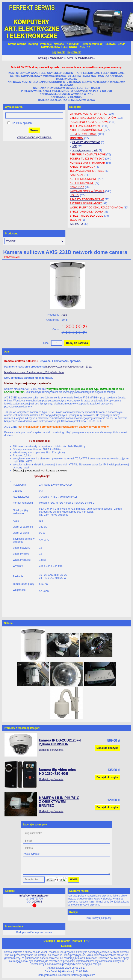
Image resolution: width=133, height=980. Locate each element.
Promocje (46, 44)
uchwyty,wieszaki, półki (85, 150)
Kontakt (77, 941)
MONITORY (57, 58)
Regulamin (64, 941)
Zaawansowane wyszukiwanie (34, 137)
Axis (64, 315)
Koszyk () (73, 44)
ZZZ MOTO (76, 224)
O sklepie (49, 941)
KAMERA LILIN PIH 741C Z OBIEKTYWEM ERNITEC (59, 802)
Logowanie (59, 52)
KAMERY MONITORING (81, 58)
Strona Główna (17, 44)
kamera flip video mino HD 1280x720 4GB (58, 772)
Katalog (33, 44)
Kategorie (75, 107)
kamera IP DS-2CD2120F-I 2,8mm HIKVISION (60, 742)
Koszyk (74, 912)
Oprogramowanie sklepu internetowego (60, 975)
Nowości (59, 44)
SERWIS (111, 44)
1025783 (37, 902)
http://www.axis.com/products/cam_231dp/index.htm (34, 372)
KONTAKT (86, 47)
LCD (74, 146)
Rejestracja (74, 52)
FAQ (87, 941)
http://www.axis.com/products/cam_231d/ (69, 367)
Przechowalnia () (92, 44)
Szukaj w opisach (22, 123)
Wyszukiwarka (14, 107)
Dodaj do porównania (51, 750)
